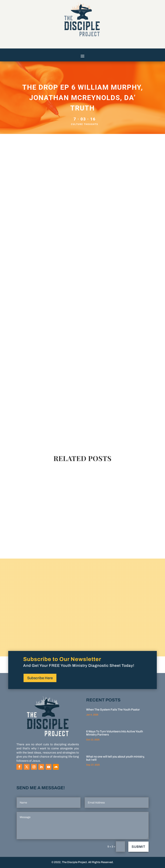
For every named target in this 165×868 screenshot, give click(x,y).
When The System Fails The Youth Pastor (113, 710)
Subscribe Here (40, 678)
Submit (138, 847)
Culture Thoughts (85, 124)
